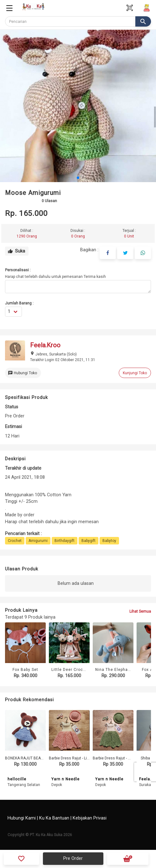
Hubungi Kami (22, 818)
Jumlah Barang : (19, 303)
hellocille (17, 779)
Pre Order (73, 858)
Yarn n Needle (65, 779)
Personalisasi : (18, 270)
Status (12, 407)
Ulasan (49, 201)
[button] (78, 178)
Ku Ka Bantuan (54, 818)
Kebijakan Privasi (90, 818)
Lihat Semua (140, 611)
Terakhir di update (23, 468)
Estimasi (13, 427)
